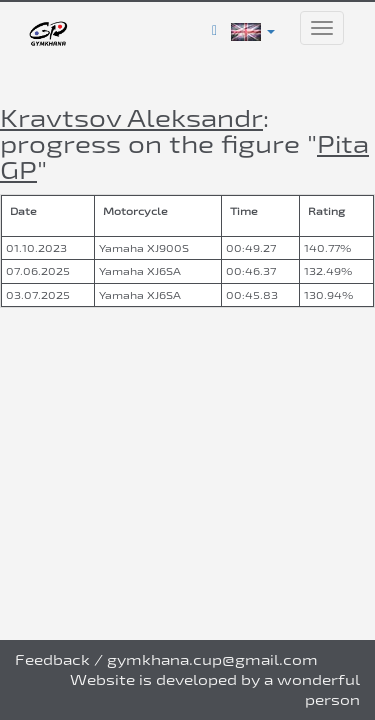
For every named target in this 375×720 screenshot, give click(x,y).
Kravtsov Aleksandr (131, 117)
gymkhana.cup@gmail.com (212, 659)
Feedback (52, 659)
